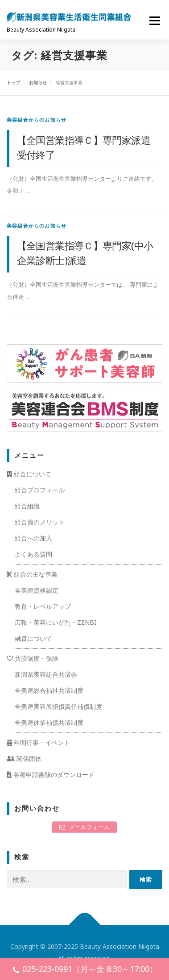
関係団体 (24, 758)
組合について (29, 474)
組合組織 (27, 506)
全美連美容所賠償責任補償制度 (58, 706)
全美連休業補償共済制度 (49, 722)
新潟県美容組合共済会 (46, 674)
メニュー (155, 20)
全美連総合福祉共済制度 (49, 690)
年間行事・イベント (38, 742)
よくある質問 (33, 554)
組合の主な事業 (32, 574)
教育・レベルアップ (43, 606)
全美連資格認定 (37, 590)
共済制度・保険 (33, 658)
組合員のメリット (40, 522)
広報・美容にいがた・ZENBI (56, 622)
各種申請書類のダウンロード (51, 775)
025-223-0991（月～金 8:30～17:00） (85, 970)
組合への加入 (33, 538)
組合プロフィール (40, 490)
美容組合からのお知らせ (37, 120)
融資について (33, 638)
